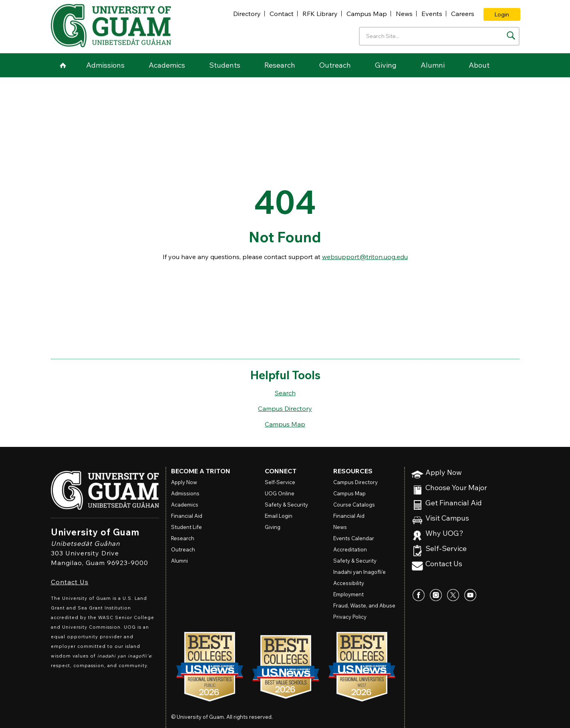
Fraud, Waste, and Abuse (364, 605)
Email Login (279, 516)
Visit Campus (447, 518)
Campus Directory (285, 408)
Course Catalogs (354, 505)
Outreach (335, 65)
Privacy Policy (350, 617)
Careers (463, 14)
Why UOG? (444, 534)
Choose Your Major (456, 488)
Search (285, 393)
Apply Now (444, 473)
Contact (282, 14)
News (404, 14)
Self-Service (446, 549)
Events (432, 14)
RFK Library (320, 14)
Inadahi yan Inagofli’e (360, 572)
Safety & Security (286, 505)
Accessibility (349, 583)
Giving (386, 65)
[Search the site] (511, 35)
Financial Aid (187, 516)
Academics (167, 65)
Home (63, 65)
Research (280, 65)
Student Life (186, 527)
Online (280, 493)
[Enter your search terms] (439, 36)
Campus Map (367, 14)
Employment (348, 594)
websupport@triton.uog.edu (365, 257)
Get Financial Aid (454, 503)
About (479, 65)
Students (225, 65)
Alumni (433, 65)
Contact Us (70, 582)
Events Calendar (354, 538)
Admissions (105, 65)
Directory (247, 14)
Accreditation (350, 549)
